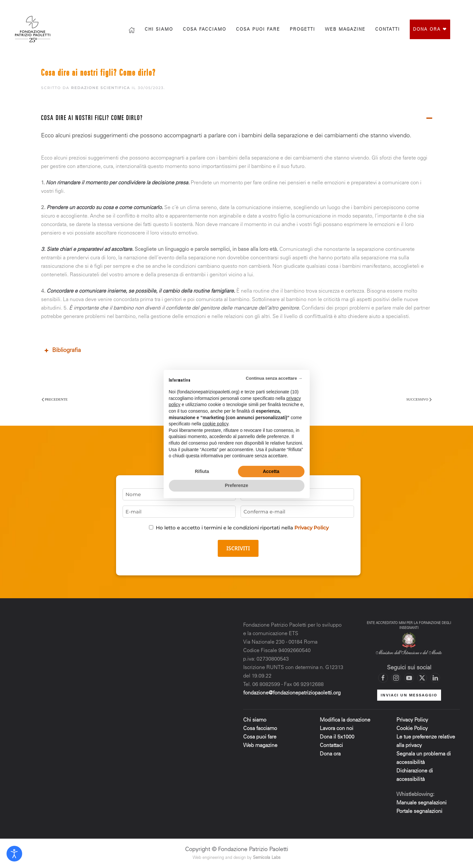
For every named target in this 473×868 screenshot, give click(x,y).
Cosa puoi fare (258, 30)
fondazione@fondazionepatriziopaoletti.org (292, 693)
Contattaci (331, 746)
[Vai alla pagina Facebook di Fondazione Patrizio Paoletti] (406, 7)
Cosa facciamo (205, 30)
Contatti (388, 30)
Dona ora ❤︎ (430, 30)
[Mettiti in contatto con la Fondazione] (458, 7)
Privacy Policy (311, 528)
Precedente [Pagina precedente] (55, 399)
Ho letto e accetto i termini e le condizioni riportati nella (242, 528)
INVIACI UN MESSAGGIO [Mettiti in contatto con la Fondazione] (409, 696)
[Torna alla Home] (33, 29)
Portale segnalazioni (419, 812)
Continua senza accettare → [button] (274, 378)
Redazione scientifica (101, 88)
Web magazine (260, 746)
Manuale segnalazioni (421, 803)
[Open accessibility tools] (14, 854)
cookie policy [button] (215, 424)
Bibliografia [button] (62, 351)
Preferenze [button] (237, 485)
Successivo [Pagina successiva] (419, 399)
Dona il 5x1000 (338, 737)
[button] (237, 119)
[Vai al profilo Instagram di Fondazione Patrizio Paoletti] (419, 7)
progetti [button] (303, 30)
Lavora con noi (337, 729)
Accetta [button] (271, 471)
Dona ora (330, 754)
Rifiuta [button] (202, 471)
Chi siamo (159, 30)
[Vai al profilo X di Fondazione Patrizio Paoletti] (432, 7)
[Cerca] (378, 7)
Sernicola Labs (267, 858)
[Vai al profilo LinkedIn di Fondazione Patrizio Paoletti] (435, 678)
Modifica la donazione (345, 720)
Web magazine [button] (345, 30)
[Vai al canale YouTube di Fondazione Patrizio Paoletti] (445, 7)
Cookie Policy (412, 729)
